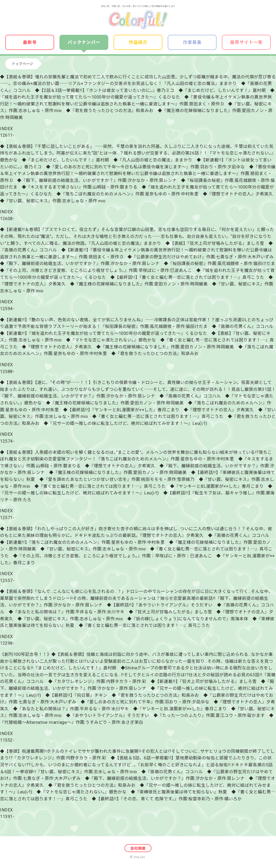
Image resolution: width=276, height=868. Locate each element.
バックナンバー (84, 42)
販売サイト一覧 (246, 42)
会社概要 (138, 848)
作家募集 (192, 42)
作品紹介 (138, 42)
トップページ (22, 64)
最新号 (30, 42)
